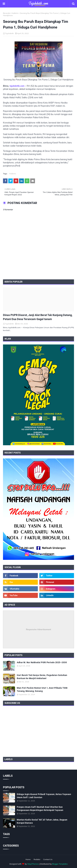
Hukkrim (15, 13)
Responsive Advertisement (38, 629)
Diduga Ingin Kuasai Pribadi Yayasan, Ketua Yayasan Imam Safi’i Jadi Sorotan (44, 796)
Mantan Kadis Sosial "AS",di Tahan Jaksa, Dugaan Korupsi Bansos (42, 821)
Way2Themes (33, 864)
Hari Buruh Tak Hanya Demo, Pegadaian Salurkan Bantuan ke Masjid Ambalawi (42, 677)
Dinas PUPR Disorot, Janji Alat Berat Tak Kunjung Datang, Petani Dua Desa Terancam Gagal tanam (38, 317)
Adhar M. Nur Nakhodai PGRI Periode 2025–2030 (42, 662)
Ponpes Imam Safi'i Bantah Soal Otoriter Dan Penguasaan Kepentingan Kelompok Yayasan (40, 809)
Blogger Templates (60, 864)
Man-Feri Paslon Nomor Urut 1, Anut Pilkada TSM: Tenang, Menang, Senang (42, 689)
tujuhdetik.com (17, 86)
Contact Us (48, 859)
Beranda (7, 13)
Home (28, 859)
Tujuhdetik (9, 33)
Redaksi (37, 859)
